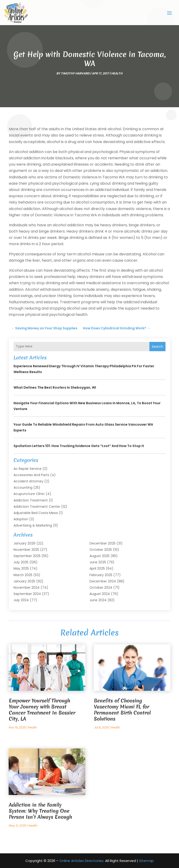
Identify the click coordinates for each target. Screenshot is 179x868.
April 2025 (97, 568)
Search (157, 347)
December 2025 (103, 543)
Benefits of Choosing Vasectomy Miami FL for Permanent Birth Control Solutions (122, 710)
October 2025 (101, 550)
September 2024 (27, 594)
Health (117, 73)
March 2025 (23, 575)
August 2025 (100, 556)
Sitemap (146, 861)
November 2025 (26, 550)
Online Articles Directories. (82, 861)
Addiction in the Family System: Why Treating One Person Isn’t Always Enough (40, 811)
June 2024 (98, 600)
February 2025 (101, 575)
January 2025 (24, 581)
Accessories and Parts (31, 475)
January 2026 (24, 543)
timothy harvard (75, 73)
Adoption (21, 519)
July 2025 (21, 562)
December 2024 (103, 581)
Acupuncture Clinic (29, 494)
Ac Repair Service (28, 469)
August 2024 (100, 594)
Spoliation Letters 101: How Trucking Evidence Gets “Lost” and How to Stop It (79, 446)
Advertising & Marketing (33, 525)
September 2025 (27, 556)
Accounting (23, 487)
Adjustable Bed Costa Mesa (36, 513)
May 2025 (21, 568)
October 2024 (101, 588)
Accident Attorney (28, 481)
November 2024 (27, 588)
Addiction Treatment (31, 500)
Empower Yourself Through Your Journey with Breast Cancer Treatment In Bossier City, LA (42, 710)
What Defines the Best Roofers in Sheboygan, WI (55, 387)
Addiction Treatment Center (37, 507)
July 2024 (21, 600)
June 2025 (98, 562)
